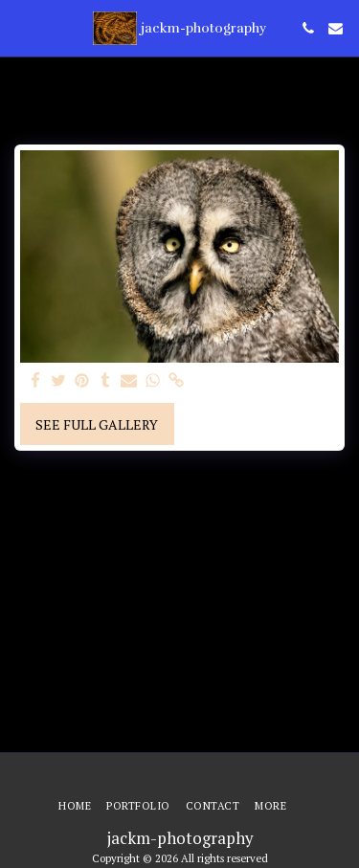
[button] (21, 27)
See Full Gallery (97, 424)
